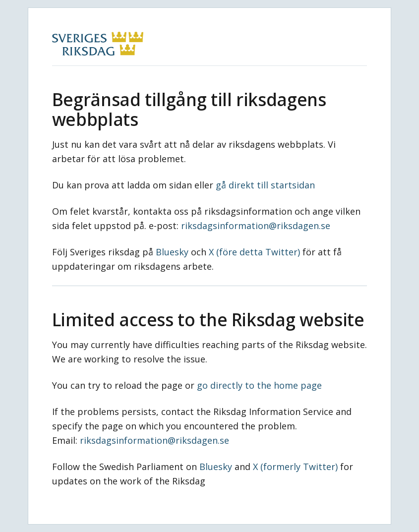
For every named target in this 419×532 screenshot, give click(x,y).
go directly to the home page (259, 385)
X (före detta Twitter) (254, 252)
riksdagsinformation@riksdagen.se (256, 226)
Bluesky (172, 252)
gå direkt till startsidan (265, 185)
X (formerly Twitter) (295, 467)
